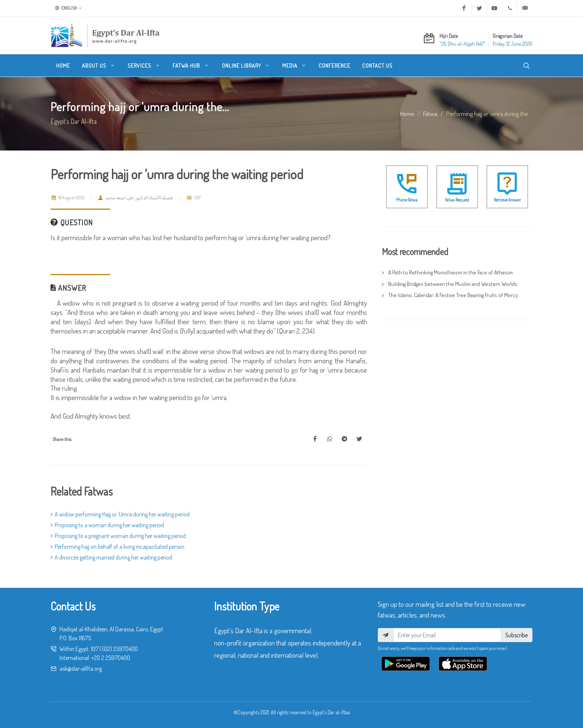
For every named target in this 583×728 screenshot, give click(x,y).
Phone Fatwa (407, 200)
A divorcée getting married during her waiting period (111, 557)
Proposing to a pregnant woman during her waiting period (118, 536)
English (68, 8)
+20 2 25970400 (111, 658)
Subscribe (516, 635)
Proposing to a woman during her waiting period (107, 525)
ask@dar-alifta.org (81, 669)
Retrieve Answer (507, 200)
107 (95, 649)
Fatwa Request (457, 200)
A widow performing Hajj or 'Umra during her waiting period (120, 514)
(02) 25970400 (120, 649)
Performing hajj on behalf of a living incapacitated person (117, 547)
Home (407, 113)
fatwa (430, 113)
